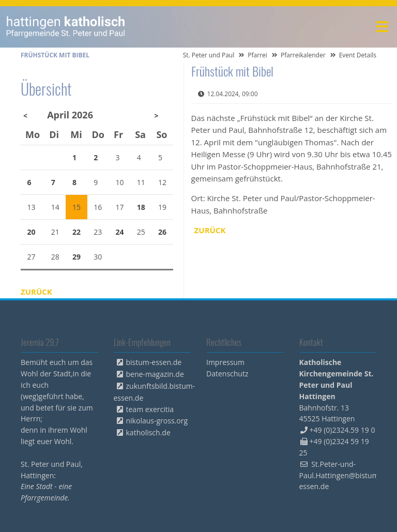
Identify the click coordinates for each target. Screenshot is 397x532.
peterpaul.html (66, 27)
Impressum (225, 362)
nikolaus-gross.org (157, 421)
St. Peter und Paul (209, 55)
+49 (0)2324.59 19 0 (342, 430)
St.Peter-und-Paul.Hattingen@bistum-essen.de (340, 475)
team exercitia (150, 409)
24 (120, 232)
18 (141, 207)
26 (162, 232)
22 (77, 232)
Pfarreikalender (303, 55)
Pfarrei (257, 55)
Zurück (210, 230)
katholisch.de (148, 432)
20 (32, 232)
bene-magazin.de (155, 374)
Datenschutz (227, 374)
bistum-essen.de (154, 362)
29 (77, 257)
